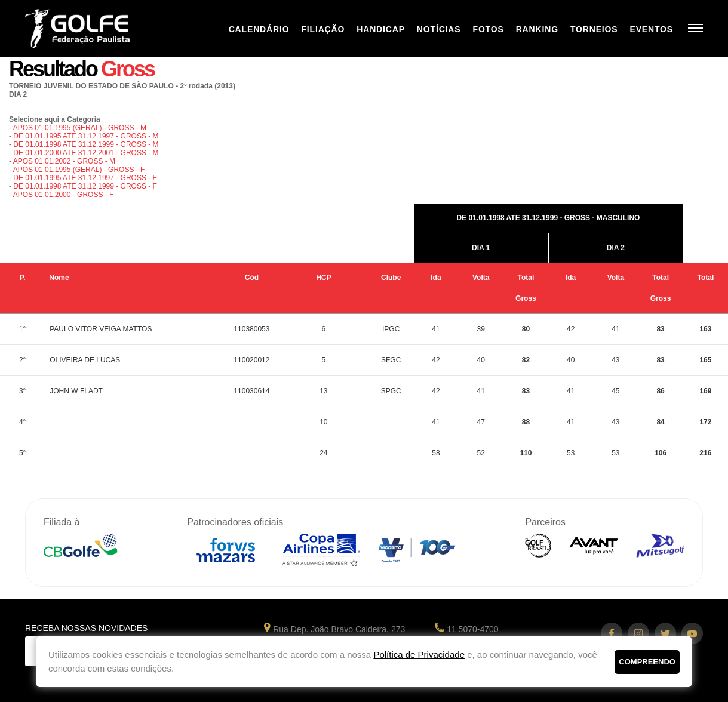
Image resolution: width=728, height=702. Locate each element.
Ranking (537, 29)
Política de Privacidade (419, 655)
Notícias (439, 29)
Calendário (259, 29)
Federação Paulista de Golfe (89, 28)
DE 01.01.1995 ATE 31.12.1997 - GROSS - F (85, 178)
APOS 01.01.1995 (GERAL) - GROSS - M (80, 128)
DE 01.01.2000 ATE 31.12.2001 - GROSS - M (86, 153)
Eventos (651, 29)
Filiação (323, 29)
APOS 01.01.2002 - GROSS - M (64, 161)
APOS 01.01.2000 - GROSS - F (64, 195)
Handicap (381, 29)
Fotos (488, 29)
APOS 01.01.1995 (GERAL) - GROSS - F (79, 170)
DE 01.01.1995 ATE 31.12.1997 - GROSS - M (86, 136)
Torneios (594, 29)
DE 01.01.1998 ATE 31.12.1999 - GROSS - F (85, 186)
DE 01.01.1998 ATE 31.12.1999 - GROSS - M (86, 144)
